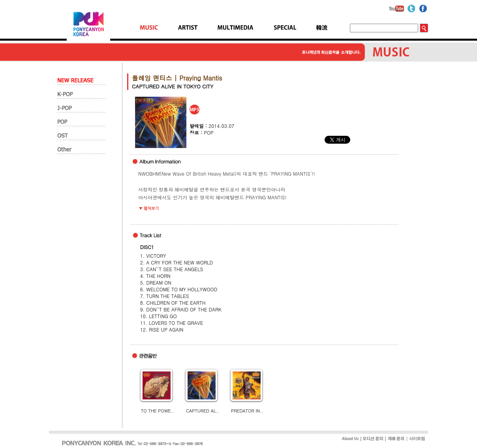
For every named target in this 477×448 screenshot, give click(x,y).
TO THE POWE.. (158, 411)
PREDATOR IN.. (247, 411)
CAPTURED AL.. (203, 411)
